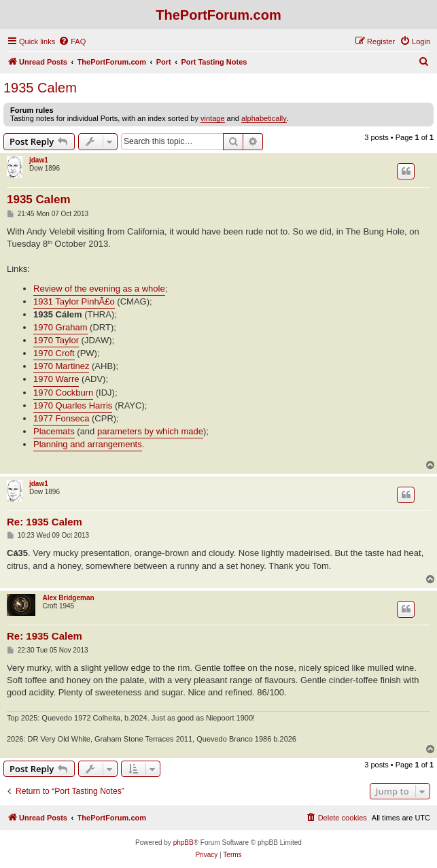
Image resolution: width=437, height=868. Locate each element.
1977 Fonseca (61, 418)
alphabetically (264, 118)
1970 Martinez (61, 366)
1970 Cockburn (63, 393)
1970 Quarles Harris (73, 405)
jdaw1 (39, 160)
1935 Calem (40, 88)
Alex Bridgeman (68, 598)
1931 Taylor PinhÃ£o (74, 301)
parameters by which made (150, 431)
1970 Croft (54, 353)
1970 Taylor (56, 340)
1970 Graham (60, 327)
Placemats (54, 431)
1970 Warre (56, 379)
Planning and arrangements (88, 444)
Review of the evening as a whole (99, 289)
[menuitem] (72, 41)
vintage (212, 118)
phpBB (183, 843)
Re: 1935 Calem (45, 522)
